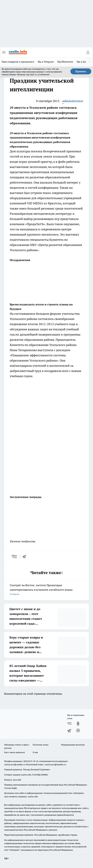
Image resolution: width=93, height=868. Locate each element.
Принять (81, 71)
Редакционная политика (73, 745)
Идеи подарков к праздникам (18, 62)
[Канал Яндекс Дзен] (78, 731)
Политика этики (41, 745)
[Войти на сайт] (88, 52)
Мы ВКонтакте (65, 62)
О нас (35, 752)
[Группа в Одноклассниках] (78, 724)
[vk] (15, 557)
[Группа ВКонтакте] (69, 724)
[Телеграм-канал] (69, 731)
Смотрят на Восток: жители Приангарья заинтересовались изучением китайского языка (46, 590)
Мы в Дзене (83, 62)
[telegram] (25, 557)
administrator (73, 101)
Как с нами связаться (14, 752)
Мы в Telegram (46, 62)
